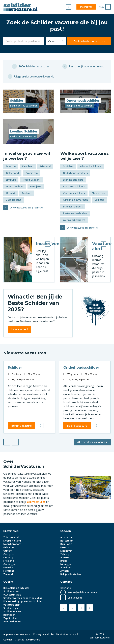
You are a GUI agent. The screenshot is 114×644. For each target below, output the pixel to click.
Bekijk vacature (22, 426)
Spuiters (99, 200)
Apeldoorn (66, 567)
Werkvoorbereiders (74, 220)
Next (19, 441)
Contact (66, 582)
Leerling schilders (73, 180)
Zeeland (26, 193)
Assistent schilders (74, 186)
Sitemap (19, 640)
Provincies (11, 531)
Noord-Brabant (32, 180)
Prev (10, 441)
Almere (64, 557)
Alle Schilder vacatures (92, 442)
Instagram (90, 608)
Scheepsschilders (73, 207)
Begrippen (9, 615)
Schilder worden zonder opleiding (23, 598)
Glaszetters (98, 193)
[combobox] (24, 41)
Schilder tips (11, 608)
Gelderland (12, 173)
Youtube (72, 608)
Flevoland (28, 166)
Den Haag (66, 544)
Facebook (64, 608)
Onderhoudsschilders (75, 173)
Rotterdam (67, 541)
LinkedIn (81, 608)
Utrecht (11, 193)
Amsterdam (67, 537)
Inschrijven (86, 7)
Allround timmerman (75, 200)
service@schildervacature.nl (84, 592)
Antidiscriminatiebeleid (64, 634)
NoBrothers (33, 640)
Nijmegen (66, 564)
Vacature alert (12, 605)
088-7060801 (75, 598)
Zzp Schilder (10, 618)
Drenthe (11, 166)
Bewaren (42, 426)
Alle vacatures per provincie (26, 208)
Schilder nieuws (12, 611)
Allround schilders (91, 166)
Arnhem (65, 571)
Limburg (11, 180)
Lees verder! (20, 329)
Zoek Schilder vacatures (89, 41)
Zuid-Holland (14, 200)
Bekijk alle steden (71, 574)
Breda (64, 561)
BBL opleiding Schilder (16, 588)
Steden (66, 531)
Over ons (65, 588)
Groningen (32, 173)
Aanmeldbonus (12, 621)
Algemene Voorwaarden (17, 634)
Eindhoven (66, 551)
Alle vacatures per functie (82, 228)
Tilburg (65, 554)
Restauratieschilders (75, 213)
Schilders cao (11, 591)
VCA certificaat (12, 595)
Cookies (8, 640)
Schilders (68, 166)
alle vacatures (36, 502)
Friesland (45, 166)
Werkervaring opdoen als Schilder (23, 601)
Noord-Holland (15, 186)
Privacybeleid (41, 634)
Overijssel (36, 186)
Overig (8, 582)
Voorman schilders (74, 193)
